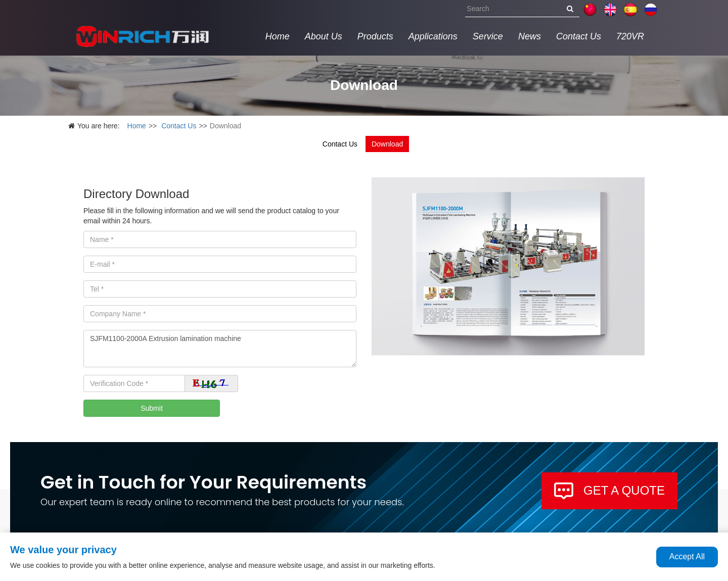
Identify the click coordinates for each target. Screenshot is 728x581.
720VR (630, 36)
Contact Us (579, 36)
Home (278, 36)
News (530, 36)
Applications (433, 36)
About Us (324, 36)
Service (488, 36)
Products (375, 36)
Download (387, 144)
